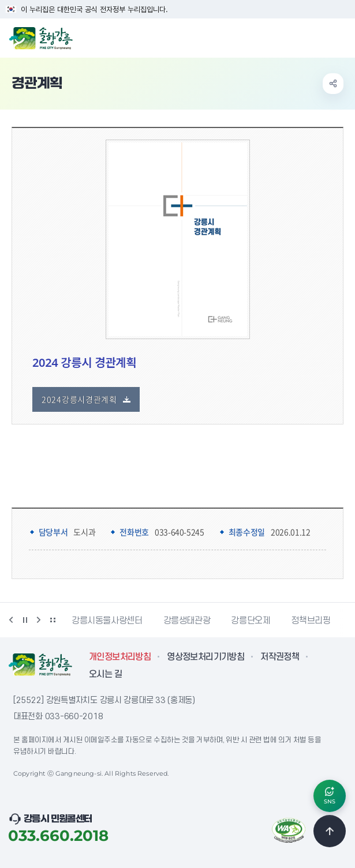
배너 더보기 (53, 620)
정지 (25, 620)
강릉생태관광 (187, 621)
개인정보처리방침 (120, 657)
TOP (330, 831)
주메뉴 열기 (340, 37)
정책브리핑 (311, 621)
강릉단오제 (251, 621)
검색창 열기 (316, 37)
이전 (11, 620)
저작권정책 (280, 657)
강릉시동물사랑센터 (107, 621)
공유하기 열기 (333, 84)
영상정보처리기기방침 (205, 657)
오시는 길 (105, 674)
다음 (39, 620)
